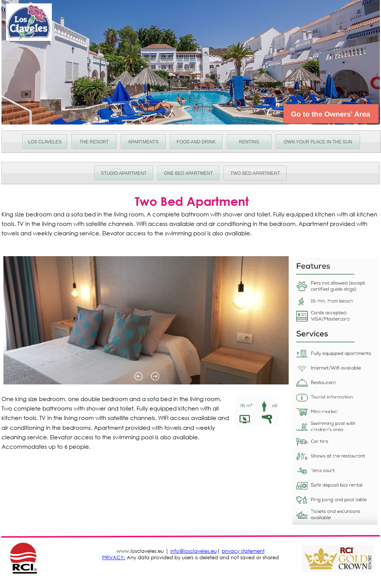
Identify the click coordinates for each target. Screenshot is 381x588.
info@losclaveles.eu (194, 551)
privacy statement (243, 551)
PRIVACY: (114, 558)
